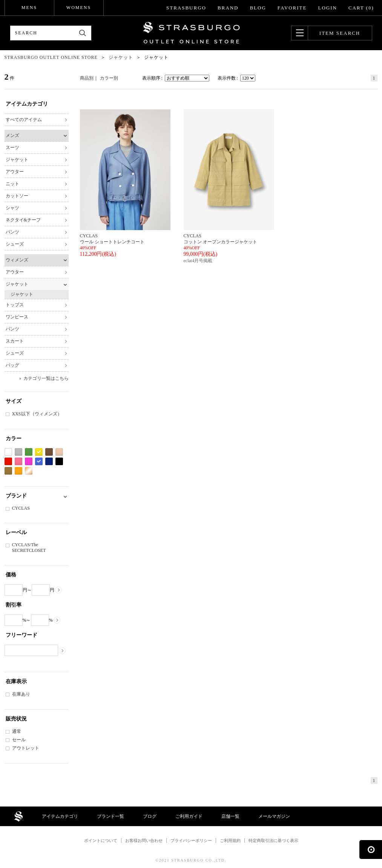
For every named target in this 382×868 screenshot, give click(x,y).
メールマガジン (274, 816)
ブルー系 (39, 462)
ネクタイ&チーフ (23, 220)
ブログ (150, 816)
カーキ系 (8, 471)
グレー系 (18, 452)
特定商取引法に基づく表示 (273, 840)
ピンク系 (18, 462)
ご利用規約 (230, 840)
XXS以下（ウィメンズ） (37, 414)
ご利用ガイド (189, 816)
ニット (12, 184)
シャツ (12, 208)
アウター (15, 172)
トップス (15, 305)
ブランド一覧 (110, 816)
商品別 (87, 78)
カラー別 (109, 78)
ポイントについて (101, 840)
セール (19, 740)
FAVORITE (292, 8)
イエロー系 (39, 452)
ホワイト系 (8, 452)
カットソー (17, 196)
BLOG (258, 8)
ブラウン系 (49, 452)
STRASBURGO (186, 8)
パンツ (12, 232)
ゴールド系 (29, 471)
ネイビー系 (49, 462)
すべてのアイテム (24, 120)
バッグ (12, 365)
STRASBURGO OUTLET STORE (191, 33)
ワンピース (17, 317)
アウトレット (26, 748)
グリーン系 (29, 452)
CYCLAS (21, 508)
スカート (15, 341)
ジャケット (17, 160)
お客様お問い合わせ (144, 840)
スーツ (12, 147)
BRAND (228, 8)
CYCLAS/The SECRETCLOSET (29, 548)
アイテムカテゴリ (60, 816)
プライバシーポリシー (191, 840)
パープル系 (29, 462)
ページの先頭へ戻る (371, 850)
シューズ (15, 244)
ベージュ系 (59, 452)
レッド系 (8, 462)
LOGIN (327, 8)
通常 (17, 731)
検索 (83, 33)
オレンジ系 (18, 471)
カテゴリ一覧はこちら (46, 378)
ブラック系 (59, 462)
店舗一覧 (230, 816)
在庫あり (21, 694)
